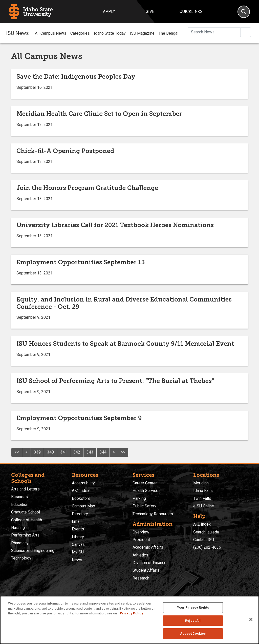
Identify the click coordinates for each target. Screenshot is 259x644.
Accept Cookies (193, 634)
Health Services (147, 491)
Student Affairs (146, 570)
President (141, 540)
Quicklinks (191, 12)
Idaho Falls (203, 491)
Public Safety (144, 506)
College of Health (27, 520)
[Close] (251, 619)
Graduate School (26, 512)
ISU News (17, 33)
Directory (80, 514)
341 (64, 452)
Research (141, 578)
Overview (141, 532)
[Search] (244, 12)
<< (17, 452)
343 (90, 452)
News (77, 560)
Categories (80, 33)
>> (123, 452)
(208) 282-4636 (207, 547)
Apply (109, 12)
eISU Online (204, 506)
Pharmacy (20, 543)
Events (78, 529)
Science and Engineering (33, 551)
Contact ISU (204, 540)
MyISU (78, 552)
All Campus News (51, 33)
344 (103, 452)
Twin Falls (202, 498)
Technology (21, 558)
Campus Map (83, 506)
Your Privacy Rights (193, 607)
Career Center (145, 483)
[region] (129, 620)
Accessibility (83, 483)
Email (77, 521)
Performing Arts (25, 535)
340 (50, 452)
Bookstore (81, 498)
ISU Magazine (142, 33)
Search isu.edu (206, 532)
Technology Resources (153, 514)
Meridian (201, 483)
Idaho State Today (110, 33)
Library (78, 537)
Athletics (140, 555)
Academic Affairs (148, 547)
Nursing (18, 528)
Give (150, 12)
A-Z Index (81, 491)
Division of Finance (149, 563)
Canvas (78, 544)
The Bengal (168, 33)
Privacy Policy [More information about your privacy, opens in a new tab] (132, 613)
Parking (139, 498)
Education (20, 505)
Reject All (193, 621)
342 (77, 452)
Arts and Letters (25, 489)
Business (19, 497)
